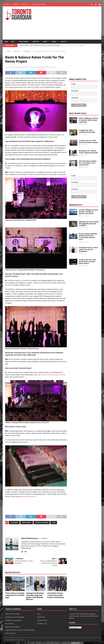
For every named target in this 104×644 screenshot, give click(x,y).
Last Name (75, 97)
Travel (54, 41)
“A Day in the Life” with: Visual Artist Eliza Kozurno (88, 141)
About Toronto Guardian (13, 614)
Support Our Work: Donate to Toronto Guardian (20, 630)
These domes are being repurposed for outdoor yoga (15, 595)
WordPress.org (42, 623)
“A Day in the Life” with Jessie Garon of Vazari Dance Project (87, 261)
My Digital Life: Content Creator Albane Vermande (88, 151)
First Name (75, 91)
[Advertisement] (70, 22)
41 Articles (44, 538)
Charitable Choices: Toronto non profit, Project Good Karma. (56, 595)
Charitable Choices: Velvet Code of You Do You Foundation (88, 249)
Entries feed (41, 617)
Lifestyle (36, 41)
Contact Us (25, 4)
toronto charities (42, 522)
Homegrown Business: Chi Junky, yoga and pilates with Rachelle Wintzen (35, 596)
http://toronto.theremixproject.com (50, 374)
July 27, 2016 (83, 265)
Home (6, 41)
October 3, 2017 (84, 227)
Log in (39, 614)
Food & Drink (23, 41)
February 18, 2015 (13, 67)
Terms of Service (10, 633)
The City (64, 41)
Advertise (16, 4)
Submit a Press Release (38, 4)
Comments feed (42, 620)
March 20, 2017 (84, 241)
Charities (36, 67)
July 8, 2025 (83, 253)
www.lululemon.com (29, 496)
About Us (7, 4)
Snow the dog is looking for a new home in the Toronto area (88, 163)
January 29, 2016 (85, 215)
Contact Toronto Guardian (13, 620)
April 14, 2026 (84, 155)
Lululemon (14, 522)
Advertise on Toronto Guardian (15, 617)
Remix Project (27, 522)
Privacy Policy (9, 623)
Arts (13, 41)
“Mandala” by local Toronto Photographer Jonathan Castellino (89, 223)
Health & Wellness (45, 67)
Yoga (54, 522)
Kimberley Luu (26, 67)
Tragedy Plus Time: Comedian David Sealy (87, 131)
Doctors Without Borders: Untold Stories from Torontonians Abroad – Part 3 (88, 236)
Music (45, 41)
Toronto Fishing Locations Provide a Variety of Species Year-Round (88, 211)
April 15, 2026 (84, 144)
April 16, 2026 (84, 124)
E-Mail (73, 84)
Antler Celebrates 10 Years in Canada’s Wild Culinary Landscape (89, 120)
